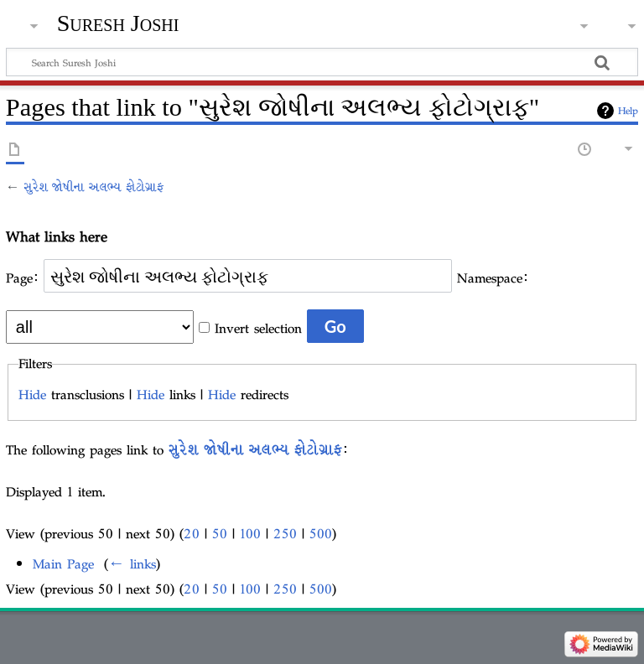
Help (628, 111)
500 (321, 534)
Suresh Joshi (118, 23)
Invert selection (258, 328)
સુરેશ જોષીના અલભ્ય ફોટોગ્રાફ (94, 187)
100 (250, 534)
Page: (22, 278)
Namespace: (493, 278)
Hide (32, 394)
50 (220, 534)
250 (285, 534)
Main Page (63, 564)
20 (192, 534)
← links (132, 564)
